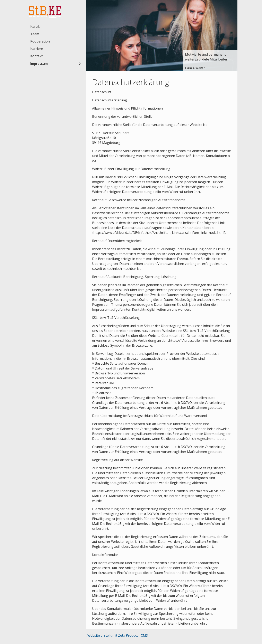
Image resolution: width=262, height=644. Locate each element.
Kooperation (40, 41)
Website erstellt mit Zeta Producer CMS (118, 635)
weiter (200, 68)
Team (35, 34)
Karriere (37, 49)
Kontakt (36, 56)
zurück (189, 68)
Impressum (39, 64)
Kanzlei (36, 27)
